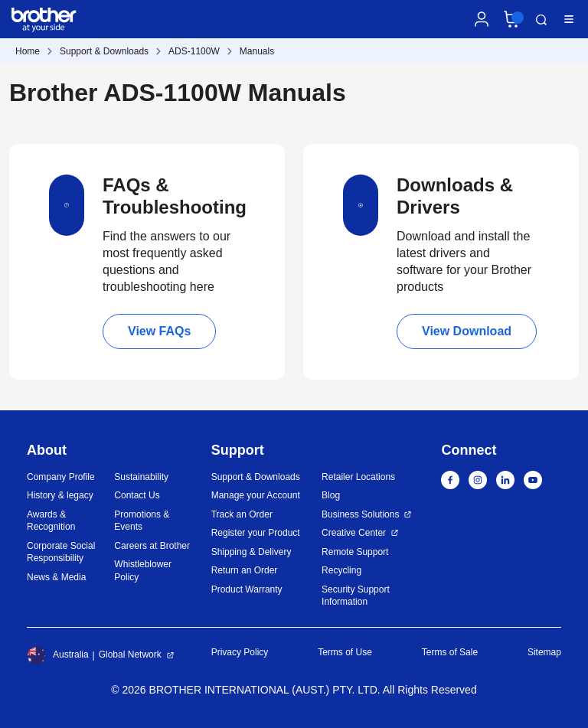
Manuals (257, 51)
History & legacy (60, 495)
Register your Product (256, 533)
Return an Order (245, 570)
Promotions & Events (142, 521)
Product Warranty (247, 589)
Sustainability (141, 477)
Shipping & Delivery (252, 552)
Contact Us (137, 495)
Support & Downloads (104, 51)
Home (28, 51)
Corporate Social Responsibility (61, 552)
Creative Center (354, 533)
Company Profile (61, 477)
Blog (331, 495)
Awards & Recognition (51, 521)
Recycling (341, 570)
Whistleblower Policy (143, 571)
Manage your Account (256, 495)
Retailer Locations (358, 477)
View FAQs (159, 331)
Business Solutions (360, 514)
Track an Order (242, 514)
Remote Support (355, 552)
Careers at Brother (152, 546)
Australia (58, 655)
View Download (467, 331)
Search (541, 20)
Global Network (130, 655)
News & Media (56, 577)
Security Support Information (356, 596)
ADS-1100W (194, 51)
